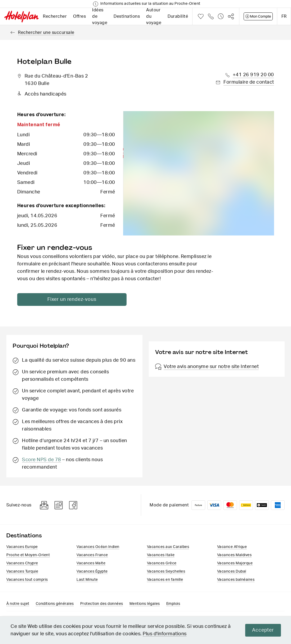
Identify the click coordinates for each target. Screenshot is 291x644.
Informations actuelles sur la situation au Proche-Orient (150, 4)
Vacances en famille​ (165, 580)
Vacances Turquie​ (22, 572)
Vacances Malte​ (91, 563)
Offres (79, 16)
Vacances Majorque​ (235, 563)
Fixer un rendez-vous (69, 300)
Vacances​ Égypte (92, 572)
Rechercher (55, 16)
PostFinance (246, 505)
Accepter (263, 630)
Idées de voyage (100, 16)
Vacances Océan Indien (98, 547)
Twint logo (262, 505)
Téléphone (211, 16)
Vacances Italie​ (161, 555)
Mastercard (230, 505)
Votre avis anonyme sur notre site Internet (207, 367)
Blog (59, 505)
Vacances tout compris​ (27, 580)
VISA (214, 505)
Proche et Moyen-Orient (28, 555)
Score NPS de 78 (42, 460)
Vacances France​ (92, 555)
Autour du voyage (154, 16)
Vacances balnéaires (236, 580)
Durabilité (178, 16)
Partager (231, 16)
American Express (278, 505)
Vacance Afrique (232, 547)
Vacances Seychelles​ (166, 572)
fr (284, 16)
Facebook (73, 505)
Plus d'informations (165, 634)
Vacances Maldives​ (234, 555)
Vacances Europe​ (22, 547)
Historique (221, 16)
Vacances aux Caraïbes (168, 547)
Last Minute (87, 580)
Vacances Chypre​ (22, 563)
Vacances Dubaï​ (232, 572)
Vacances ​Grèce (162, 563)
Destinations (127, 16)
